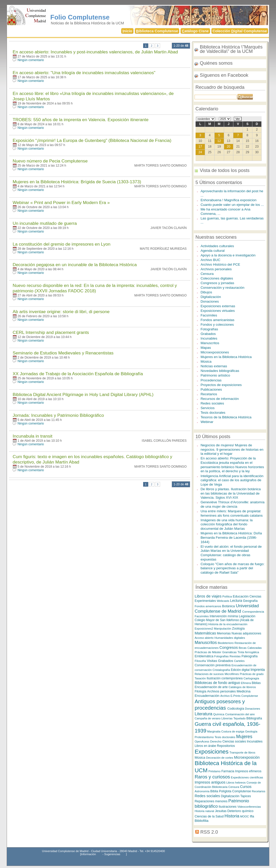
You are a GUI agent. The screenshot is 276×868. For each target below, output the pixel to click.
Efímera (246, 683)
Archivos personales (216, 269)
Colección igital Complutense (240, 31)
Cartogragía (251, 678)
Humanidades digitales (230, 638)
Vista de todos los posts (225, 170)
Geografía (250, 601)
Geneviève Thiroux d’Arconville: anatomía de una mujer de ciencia (232, 504)
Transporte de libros (242, 753)
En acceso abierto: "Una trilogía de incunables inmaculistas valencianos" (84, 73)
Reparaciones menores (211, 801)
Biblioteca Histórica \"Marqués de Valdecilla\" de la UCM (231, 49)
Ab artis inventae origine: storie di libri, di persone (61, 312)
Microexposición (247, 757)
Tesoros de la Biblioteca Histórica (226, 417)
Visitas (212, 661)
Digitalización (211, 297)
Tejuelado (239, 718)
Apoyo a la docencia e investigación (228, 255)
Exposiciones (211, 752)
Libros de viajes (208, 596)
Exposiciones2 (204, 629)
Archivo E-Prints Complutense (239, 696)
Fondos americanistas (217, 320)
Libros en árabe (205, 746)
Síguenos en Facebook (224, 75)
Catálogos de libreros (242, 687)
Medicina (244, 691)
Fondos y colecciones (217, 325)
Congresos (229, 648)
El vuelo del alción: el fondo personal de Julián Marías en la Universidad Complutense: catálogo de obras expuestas (231, 553)
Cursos (246, 787)
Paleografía (250, 656)
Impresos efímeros (248, 771)
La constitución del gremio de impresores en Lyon (61, 244)
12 (219, 141)
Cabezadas (255, 648)
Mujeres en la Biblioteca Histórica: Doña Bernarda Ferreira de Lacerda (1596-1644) (231, 537)
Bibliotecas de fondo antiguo (217, 683)
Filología (200, 691)
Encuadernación (207, 696)
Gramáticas (229, 652)
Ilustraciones (228, 807)
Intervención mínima (224, 616)
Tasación (200, 678)
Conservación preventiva (213, 665)
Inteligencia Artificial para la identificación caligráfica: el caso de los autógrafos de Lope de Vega (232, 480)
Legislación (247, 616)
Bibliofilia (201, 821)
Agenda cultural (213, 251)
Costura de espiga (233, 731)
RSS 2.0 (209, 832)
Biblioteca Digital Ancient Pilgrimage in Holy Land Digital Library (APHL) (83, 394)
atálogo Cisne (195, 31)
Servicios (208, 408)
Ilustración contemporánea (225, 678)
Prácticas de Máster (208, 652)
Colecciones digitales (217, 278)
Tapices (246, 796)
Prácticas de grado (252, 674)
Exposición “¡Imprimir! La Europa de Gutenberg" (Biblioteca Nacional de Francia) (92, 140)
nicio (127, 31)
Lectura (236, 601)
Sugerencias (112, 854)
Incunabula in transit (33, 436)
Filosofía (200, 661)
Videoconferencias (249, 807)
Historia (232, 816)
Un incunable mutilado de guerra (45, 223)
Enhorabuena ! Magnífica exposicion (228, 200)
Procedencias (211, 380)
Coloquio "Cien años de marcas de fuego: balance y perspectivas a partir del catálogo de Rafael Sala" (232, 568)
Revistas (235, 656)
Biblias (256, 683)
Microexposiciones (215, 352)
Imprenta (258, 670)
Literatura (203, 714)
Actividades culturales (217, 246)
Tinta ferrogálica (248, 652)
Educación (241, 596)
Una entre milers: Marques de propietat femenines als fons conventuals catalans (232, 513)
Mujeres (244, 737)
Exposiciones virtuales (218, 311)
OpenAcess (202, 741)
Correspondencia (253, 612)
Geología (251, 731)
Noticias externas (214, 366)
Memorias (224, 633)
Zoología (238, 629)
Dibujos (206, 292)
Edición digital (240, 670)
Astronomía (202, 791)
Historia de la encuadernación (228, 624)
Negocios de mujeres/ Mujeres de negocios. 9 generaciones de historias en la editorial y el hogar (232, 449)
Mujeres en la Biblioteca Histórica (226, 357)
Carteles (239, 661)
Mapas (206, 348)
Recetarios (209, 394)
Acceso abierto (204, 638)
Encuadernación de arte (211, 687)
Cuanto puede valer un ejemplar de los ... (232, 205)
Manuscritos (210, 343)
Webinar (207, 422)
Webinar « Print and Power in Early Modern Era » (61, 202)
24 (200, 152)
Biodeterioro (226, 643)
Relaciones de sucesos (209, 674)
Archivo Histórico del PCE (220, 264)
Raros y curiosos (212, 777)
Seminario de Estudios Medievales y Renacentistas (63, 353)
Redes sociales (212, 403)
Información (88, 854)
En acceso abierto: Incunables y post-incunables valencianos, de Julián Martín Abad (95, 52)
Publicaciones (211, 389)
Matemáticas (205, 633)
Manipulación (223, 629)
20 (229, 147)
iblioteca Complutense (157, 31)
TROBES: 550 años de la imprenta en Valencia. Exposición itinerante (81, 120)
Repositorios (226, 746)
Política (227, 596)
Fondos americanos (208, 606)
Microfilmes (232, 674)
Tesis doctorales (213, 413)
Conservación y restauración (222, 288)
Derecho (216, 741)
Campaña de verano (208, 718)
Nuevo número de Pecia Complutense (50, 161)
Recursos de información (220, 399)
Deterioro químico (240, 811)
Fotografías (209, 329)
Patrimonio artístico (215, 375)
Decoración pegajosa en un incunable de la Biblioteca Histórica (75, 265)
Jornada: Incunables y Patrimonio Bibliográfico (58, 415)
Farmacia (228, 771)
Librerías (227, 718)
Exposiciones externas (218, 306)
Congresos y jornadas (217, 283)
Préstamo (214, 771)
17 (200, 147)
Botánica (228, 606)
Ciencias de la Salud (209, 816)
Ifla (252, 816)
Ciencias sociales (234, 741)
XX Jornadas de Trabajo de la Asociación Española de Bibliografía (78, 374)
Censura (207, 274)
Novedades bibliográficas (220, 371)
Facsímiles (209, 315)
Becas (243, 648)
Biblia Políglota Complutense (231, 791)
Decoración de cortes (220, 758)
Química (219, 714)
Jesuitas (221, 811)
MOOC (245, 816)
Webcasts (223, 601)
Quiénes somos (216, 63)
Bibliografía (254, 718)
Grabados (208, 334)
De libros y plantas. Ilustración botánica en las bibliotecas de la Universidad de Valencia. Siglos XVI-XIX (231, 493)
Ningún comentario (31, 60)
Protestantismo (204, 737)
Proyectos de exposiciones (221, 385)
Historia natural (204, 811)
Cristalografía (221, 670)
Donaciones (210, 301)
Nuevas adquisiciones (246, 633)
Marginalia (214, 731)
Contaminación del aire (240, 714)
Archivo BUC (210, 260)
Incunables (209, 338)
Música (206, 361)
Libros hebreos (236, 783)
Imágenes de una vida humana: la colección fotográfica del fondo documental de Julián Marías (227, 524)
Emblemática (204, 656)
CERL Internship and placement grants (51, 332)
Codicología (236, 709)
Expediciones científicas (247, 777)
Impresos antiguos (210, 782)
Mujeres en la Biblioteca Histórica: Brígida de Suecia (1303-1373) (77, 182)
